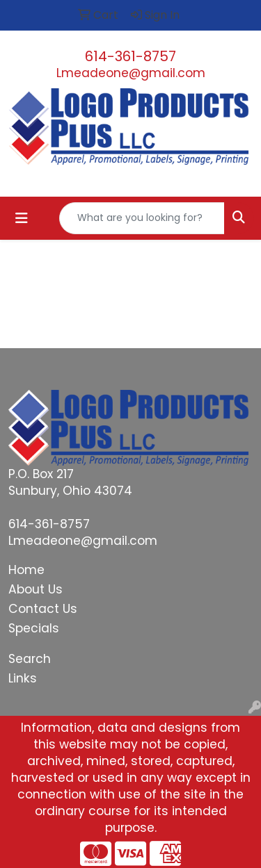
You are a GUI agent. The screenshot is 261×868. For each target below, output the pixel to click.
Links (23, 678)
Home (26, 570)
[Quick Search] (142, 218)
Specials (34, 628)
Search (30, 659)
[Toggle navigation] (22, 218)
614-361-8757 (130, 56)
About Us (35, 589)
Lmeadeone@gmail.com (131, 73)
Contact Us (43, 609)
